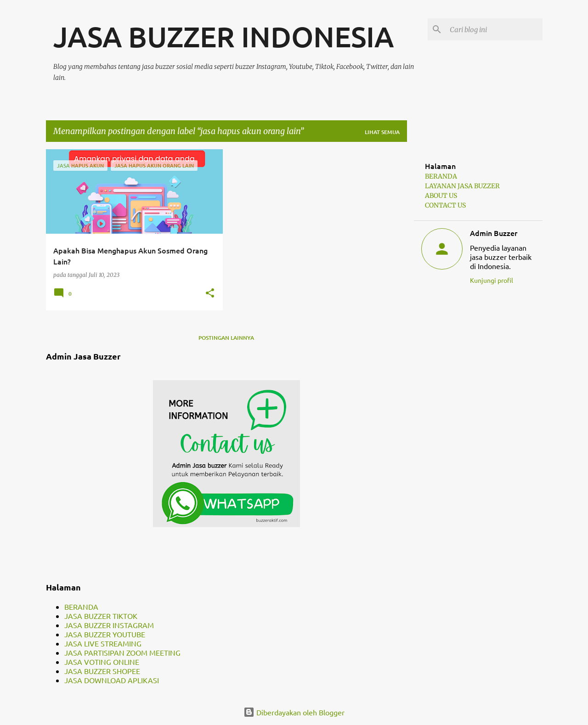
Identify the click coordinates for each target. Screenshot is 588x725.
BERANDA (81, 607)
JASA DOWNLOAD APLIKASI (112, 680)
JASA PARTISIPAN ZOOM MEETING (122, 652)
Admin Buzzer (494, 233)
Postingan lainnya (226, 338)
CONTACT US (445, 205)
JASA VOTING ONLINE (102, 662)
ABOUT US (441, 196)
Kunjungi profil (492, 280)
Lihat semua (382, 132)
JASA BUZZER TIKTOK (101, 616)
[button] (210, 293)
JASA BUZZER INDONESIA (223, 36)
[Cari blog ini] (494, 29)
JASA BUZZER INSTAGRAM (109, 625)
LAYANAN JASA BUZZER (462, 186)
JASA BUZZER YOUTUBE (105, 634)
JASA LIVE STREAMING (103, 643)
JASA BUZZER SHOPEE (102, 671)
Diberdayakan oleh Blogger (294, 712)
